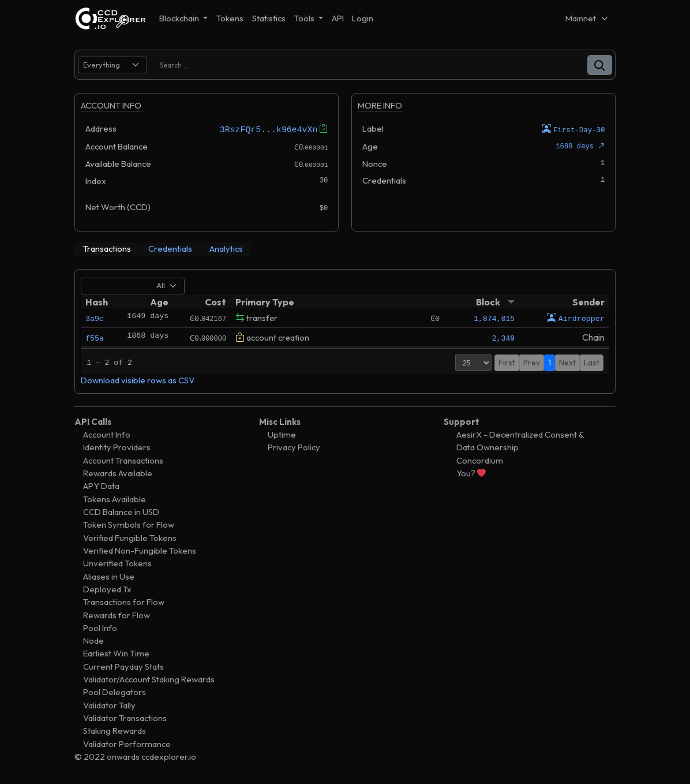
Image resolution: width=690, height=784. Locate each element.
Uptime (282, 434)
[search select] (112, 65)
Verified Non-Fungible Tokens (140, 550)
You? (471, 473)
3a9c (94, 318)
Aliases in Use (109, 575)
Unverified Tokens (117, 563)
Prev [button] (532, 362)
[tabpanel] (345, 331)
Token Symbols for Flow (129, 524)
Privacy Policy (294, 447)
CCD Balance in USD (121, 511)
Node (93, 640)
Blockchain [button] (180, 18)
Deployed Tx (107, 589)
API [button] (338, 18)
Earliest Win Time (116, 653)
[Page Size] (473, 362)
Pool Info (100, 627)
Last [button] (592, 362)
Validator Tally (109, 705)
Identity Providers (117, 447)
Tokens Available (115, 499)
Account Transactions (123, 460)
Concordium (480, 460)
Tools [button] (305, 18)
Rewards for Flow (117, 614)
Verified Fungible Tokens (130, 537)
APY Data (101, 485)
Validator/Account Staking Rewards (149, 679)
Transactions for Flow (124, 601)
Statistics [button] (269, 18)
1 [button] (550, 362)
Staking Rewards (115, 730)
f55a (94, 337)
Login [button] (363, 18)
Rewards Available (118, 473)
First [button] (507, 362)
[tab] (107, 249)
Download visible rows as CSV (138, 380)
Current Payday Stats (123, 666)
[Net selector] (587, 18)
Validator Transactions (125, 717)
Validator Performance (127, 743)
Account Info (107, 434)
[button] (600, 65)
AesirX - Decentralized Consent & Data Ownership (520, 440)
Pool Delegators (115, 691)
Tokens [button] (230, 18)
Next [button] (567, 362)
